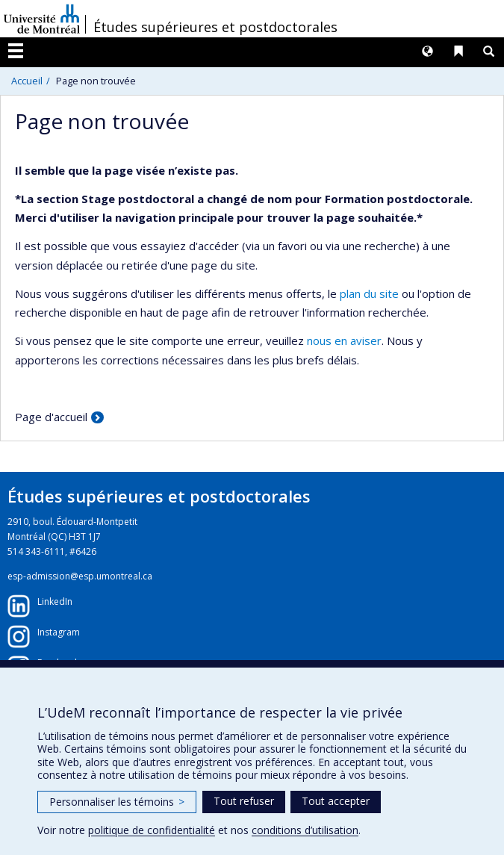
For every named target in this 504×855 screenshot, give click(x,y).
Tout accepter (336, 801)
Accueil (27, 81)
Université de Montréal (42, 19)
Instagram (59, 632)
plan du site (369, 293)
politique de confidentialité (152, 830)
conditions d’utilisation (305, 830)
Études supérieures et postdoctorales (215, 27)
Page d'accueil (51, 417)
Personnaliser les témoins (117, 802)
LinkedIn (55, 601)
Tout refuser (244, 801)
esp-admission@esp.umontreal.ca (80, 576)
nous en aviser (344, 341)
